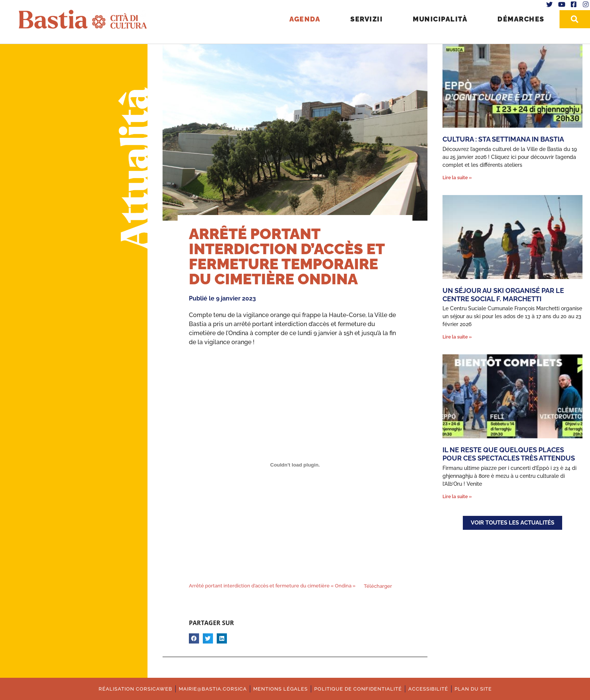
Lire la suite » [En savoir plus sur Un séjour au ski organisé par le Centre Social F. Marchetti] (457, 337)
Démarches (521, 19)
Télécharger (378, 586)
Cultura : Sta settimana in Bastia (503, 139)
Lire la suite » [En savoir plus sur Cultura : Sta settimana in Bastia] (457, 178)
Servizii (366, 19)
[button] (194, 638)
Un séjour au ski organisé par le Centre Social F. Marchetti (503, 295)
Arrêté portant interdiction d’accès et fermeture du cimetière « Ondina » (272, 586)
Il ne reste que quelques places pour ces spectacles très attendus (509, 454)
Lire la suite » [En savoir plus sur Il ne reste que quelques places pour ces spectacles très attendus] (457, 497)
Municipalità (440, 19)
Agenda (305, 19)
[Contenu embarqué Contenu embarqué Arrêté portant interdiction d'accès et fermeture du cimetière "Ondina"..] (295, 465)
